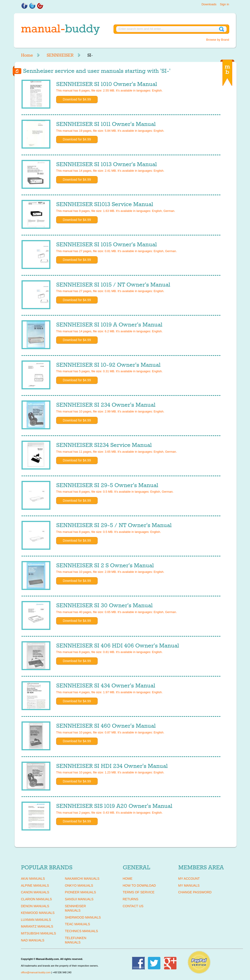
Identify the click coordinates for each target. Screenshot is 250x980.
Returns (131, 899)
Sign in (225, 4)
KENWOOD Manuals (38, 913)
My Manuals (189, 885)
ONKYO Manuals (79, 885)
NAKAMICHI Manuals (82, 879)
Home (27, 55)
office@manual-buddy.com (36, 972)
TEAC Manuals (78, 924)
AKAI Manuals (33, 879)
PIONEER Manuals (81, 892)
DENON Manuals (35, 906)
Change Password (195, 892)
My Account (189, 879)
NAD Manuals (33, 940)
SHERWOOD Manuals (83, 917)
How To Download (139, 885)
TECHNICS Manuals (82, 931)
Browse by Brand (218, 40)
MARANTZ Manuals (37, 926)
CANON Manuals (35, 892)
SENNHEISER (60, 55)
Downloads (209, 4)
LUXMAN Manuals (36, 920)
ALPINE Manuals (35, 885)
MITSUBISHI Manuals (39, 933)
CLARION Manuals (37, 899)
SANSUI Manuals (79, 899)
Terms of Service (139, 892)
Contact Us (133, 906)
